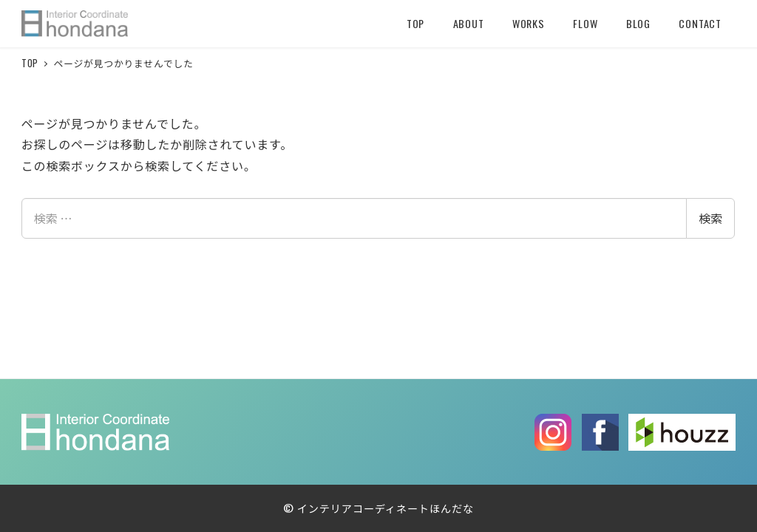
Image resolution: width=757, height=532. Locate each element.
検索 (710, 218)
